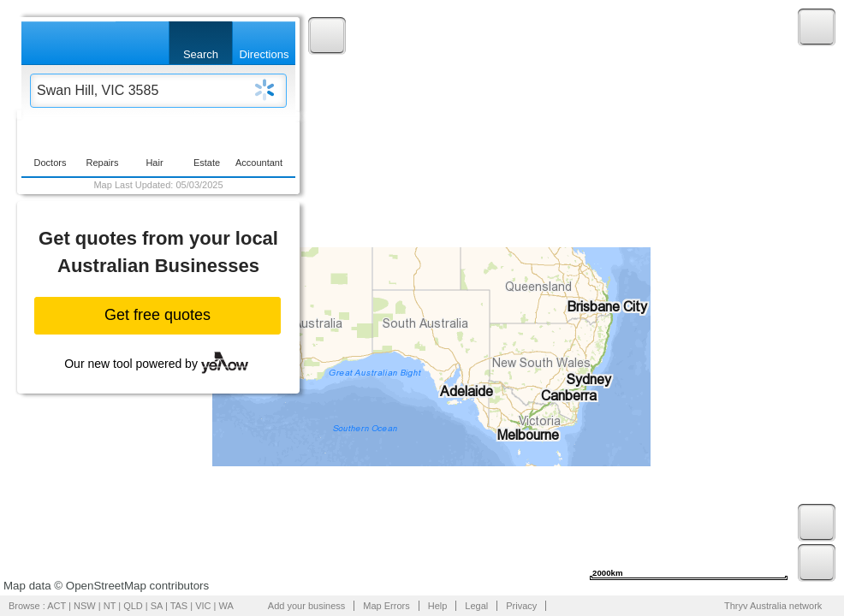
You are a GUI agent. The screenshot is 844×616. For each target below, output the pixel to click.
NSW (85, 606)
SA (157, 606)
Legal (476, 606)
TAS (179, 606)
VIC (203, 606)
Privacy (521, 606)
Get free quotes (158, 315)
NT (110, 606)
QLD (133, 606)
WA (226, 606)
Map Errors (386, 606)
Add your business (307, 606)
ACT (56, 606)
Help (438, 606)
